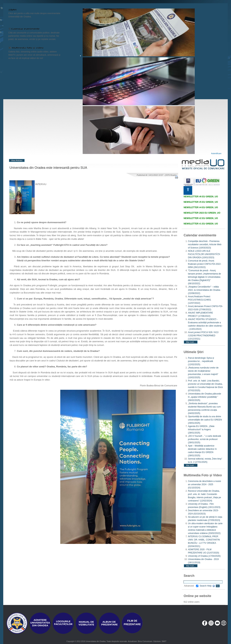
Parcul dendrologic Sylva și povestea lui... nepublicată (201, 361)
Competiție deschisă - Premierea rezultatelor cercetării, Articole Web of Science (205, 244)
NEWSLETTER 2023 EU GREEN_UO (202, 213)
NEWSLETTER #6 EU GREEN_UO (201, 197)
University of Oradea (204, 556)
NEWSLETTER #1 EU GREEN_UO (201, 224)
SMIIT (164, 641)
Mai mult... (191, 342)
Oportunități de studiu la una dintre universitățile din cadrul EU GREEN (205, 420)
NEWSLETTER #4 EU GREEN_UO (201, 207)
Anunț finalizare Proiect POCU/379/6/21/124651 (199, 300)
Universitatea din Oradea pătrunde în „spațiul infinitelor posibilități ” (204, 397)
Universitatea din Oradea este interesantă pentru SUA (48, 168)
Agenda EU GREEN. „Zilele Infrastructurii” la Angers (201, 430)
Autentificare (216, 154)
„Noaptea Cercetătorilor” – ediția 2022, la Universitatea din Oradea (204, 290)
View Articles (17, 160)
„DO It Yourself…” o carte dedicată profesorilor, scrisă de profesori (204, 439)
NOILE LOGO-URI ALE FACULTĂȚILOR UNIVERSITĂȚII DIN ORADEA (204, 254)
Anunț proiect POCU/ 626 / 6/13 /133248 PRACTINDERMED (203, 336)
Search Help (207, 586)
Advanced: (191, 586)
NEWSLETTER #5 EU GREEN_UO (201, 202)
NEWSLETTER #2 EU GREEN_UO (201, 218)
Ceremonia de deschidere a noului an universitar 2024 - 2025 (204, 484)
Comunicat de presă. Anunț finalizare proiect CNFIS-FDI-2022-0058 (205, 264)
